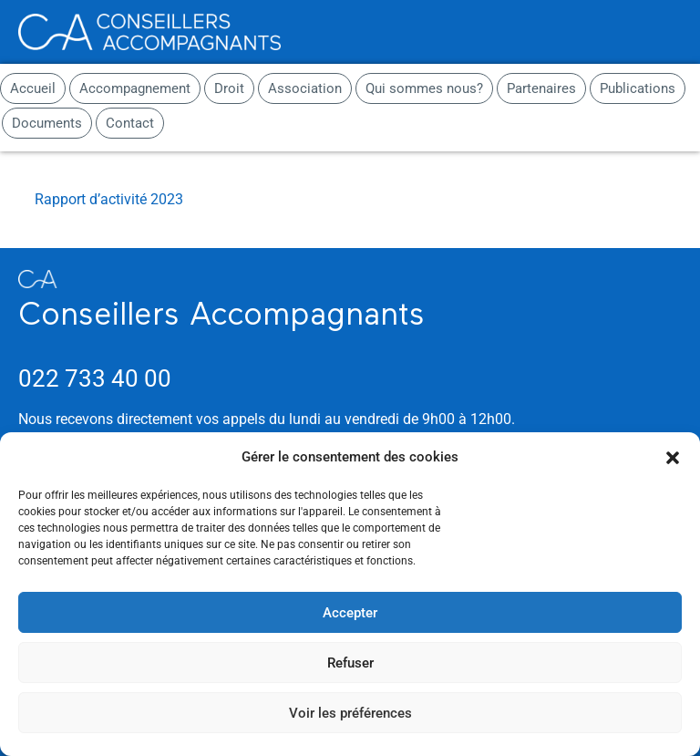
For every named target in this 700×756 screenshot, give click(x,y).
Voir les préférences (350, 713)
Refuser (350, 663)
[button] (673, 458)
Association (305, 88)
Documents (47, 123)
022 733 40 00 (95, 378)
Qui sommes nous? (424, 88)
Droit (229, 88)
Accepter (350, 613)
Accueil (33, 88)
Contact (130, 123)
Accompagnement (135, 88)
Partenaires (541, 88)
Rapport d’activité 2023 (109, 199)
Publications (638, 88)
